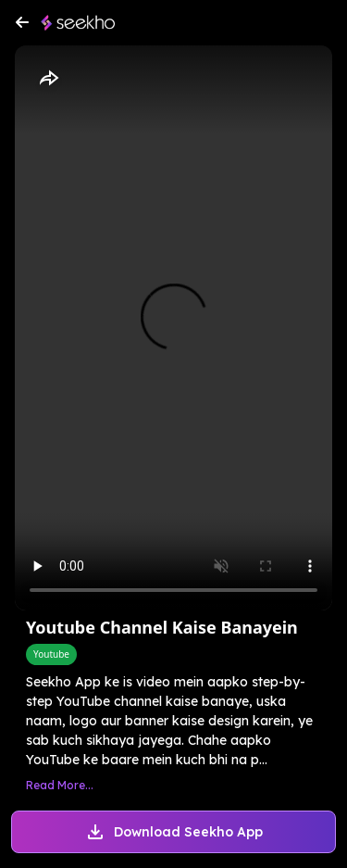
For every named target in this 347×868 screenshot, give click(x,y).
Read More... (60, 785)
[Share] (48, 79)
